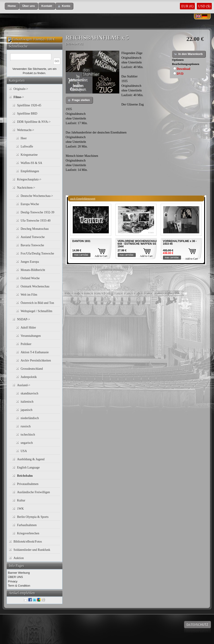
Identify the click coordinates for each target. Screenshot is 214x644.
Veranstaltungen (31, 336)
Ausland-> (24, 385)
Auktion (19, 558)
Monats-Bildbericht (33, 270)
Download (184, 69)
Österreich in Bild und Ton (37, 303)
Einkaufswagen (22, 39)
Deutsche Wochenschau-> (37, 196)
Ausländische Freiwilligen (34, 492)
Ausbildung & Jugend (31, 459)
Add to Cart (101, 256)
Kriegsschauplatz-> (29, 179)
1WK (21, 509)
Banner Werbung (19, 573)
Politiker (26, 344)
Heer (24, 138)
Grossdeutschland (32, 369)
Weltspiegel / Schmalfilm (37, 311)
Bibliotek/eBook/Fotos (28, 542)
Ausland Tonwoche (33, 237)
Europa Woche (30, 204)
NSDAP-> (24, 319)
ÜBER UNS (15, 577)
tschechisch (28, 435)
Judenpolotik (29, 377)
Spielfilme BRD (27, 114)
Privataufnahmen (28, 484)
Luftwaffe (27, 146)
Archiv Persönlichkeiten (36, 360)
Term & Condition (19, 586)
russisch (26, 426)
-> (19, 97)
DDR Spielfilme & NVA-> (34, 122)
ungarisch (27, 443)
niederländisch (30, 418)
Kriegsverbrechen (28, 533)
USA (24, 451)
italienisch (27, 402)
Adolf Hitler (28, 328)
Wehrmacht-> (26, 130)
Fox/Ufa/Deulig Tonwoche (37, 253)
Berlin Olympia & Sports (33, 517)
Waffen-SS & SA (32, 163)
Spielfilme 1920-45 (29, 105)
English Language (28, 467)
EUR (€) (187, 6)
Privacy (13, 581)
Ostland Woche (30, 278)
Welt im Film (29, 295)
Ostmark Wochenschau (35, 286)
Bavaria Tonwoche (32, 245)
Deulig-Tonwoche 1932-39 (38, 212)
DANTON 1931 (81, 241)
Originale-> (21, 89)
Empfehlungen (30, 171)
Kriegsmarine (29, 155)
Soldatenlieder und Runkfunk (32, 550)
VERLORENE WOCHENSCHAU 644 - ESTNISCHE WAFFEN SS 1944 (137, 244)
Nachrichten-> (26, 188)
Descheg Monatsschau (35, 229)
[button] (12, 6)
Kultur (21, 500)
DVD (180, 74)
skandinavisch (30, 393)
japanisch (27, 410)
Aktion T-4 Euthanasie (35, 352)
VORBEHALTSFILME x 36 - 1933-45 (180, 242)
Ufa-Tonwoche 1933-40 (36, 221)
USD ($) (204, 6)
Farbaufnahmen (27, 525)
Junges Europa (30, 262)
